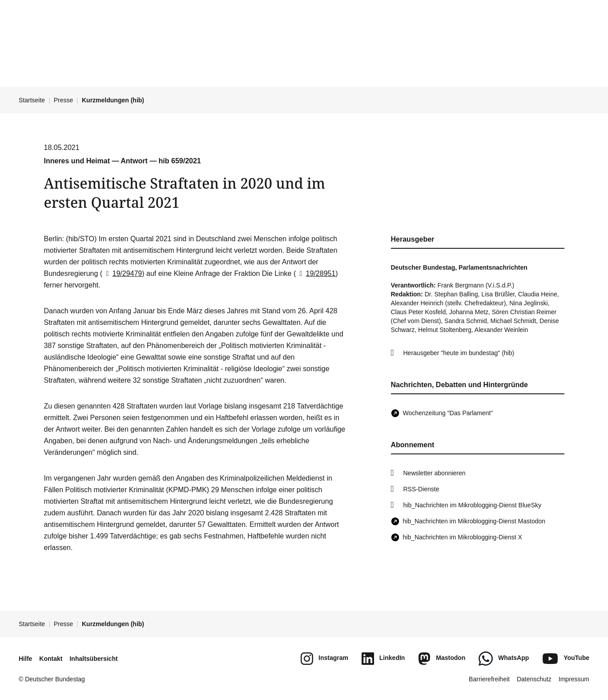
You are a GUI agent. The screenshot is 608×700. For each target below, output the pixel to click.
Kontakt (51, 659)
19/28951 (316, 273)
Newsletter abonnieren (435, 473)
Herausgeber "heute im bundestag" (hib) (459, 353)
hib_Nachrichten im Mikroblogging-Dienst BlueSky (472, 505)
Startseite (32, 100)
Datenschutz (534, 679)
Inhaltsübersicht (93, 659)
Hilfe (25, 659)
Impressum (574, 679)
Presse (64, 100)
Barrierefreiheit (489, 679)
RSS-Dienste (421, 489)
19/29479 (122, 273)
